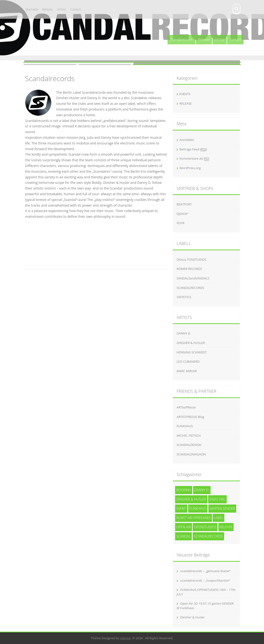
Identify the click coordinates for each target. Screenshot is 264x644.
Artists (62, 9)
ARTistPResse (186, 407)
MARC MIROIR (187, 371)
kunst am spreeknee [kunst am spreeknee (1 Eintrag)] (193, 518)
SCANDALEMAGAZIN (191, 454)
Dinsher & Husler (193, 617)
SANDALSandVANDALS (193, 278)
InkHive (125, 638)
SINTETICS (184, 297)
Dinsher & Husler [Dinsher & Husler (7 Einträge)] (191, 499)
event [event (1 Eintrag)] (181, 508)
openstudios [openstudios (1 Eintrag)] (205, 527)
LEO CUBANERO (188, 361)
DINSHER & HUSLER (191, 343)
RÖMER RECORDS (189, 269)
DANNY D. (184, 333)
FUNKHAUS (185, 426)
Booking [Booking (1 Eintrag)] (184, 490)
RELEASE (186, 103)
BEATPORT (184, 204)
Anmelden (187, 140)
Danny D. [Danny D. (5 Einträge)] (202, 490)
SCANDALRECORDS (190, 288)
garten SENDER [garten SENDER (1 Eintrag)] (222, 508)
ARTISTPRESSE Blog (190, 417)
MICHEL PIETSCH (189, 436)
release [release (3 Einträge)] (226, 527)
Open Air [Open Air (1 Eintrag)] (184, 527)
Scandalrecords (181, 39)
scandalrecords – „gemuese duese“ (205, 571)
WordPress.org (190, 168)
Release (47, 9)
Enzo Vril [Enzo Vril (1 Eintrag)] (217, 499)
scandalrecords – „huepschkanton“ (205, 580)
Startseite (32, 9)
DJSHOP (182, 214)
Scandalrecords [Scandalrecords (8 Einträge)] (208, 536)
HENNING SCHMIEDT (192, 352)
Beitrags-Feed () (193, 149)
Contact (76, 9)
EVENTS (185, 94)
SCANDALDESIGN (189, 445)
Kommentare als (194, 159)
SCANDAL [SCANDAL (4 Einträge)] (183, 536)
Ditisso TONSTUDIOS (191, 259)
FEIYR (180, 223)
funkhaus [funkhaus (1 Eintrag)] (198, 508)
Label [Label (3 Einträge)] (218, 518)
